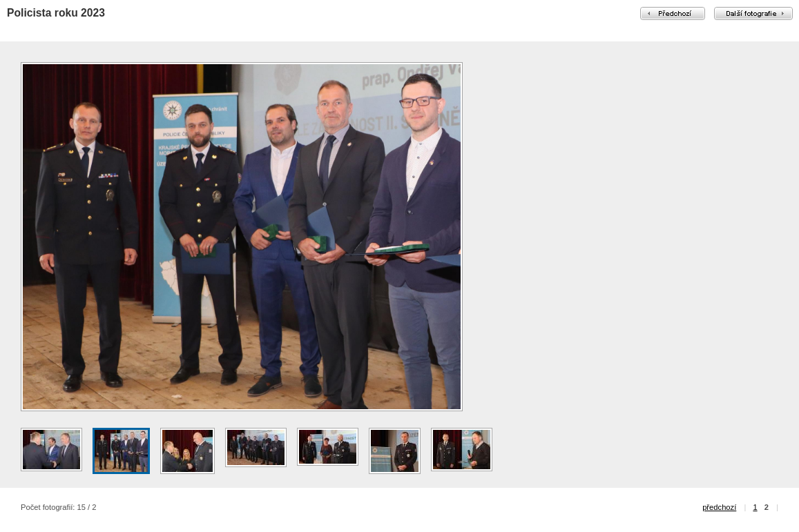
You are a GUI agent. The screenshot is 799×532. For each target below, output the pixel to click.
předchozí (719, 507)
